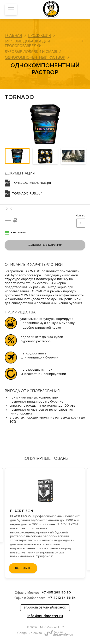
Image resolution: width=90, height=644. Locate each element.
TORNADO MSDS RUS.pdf (32, 183)
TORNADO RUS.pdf (27, 194)
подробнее (23, 568)
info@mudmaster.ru (45, 616)
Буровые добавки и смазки (33, 52)
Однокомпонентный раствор (35, 57)
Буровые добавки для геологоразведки (27, 43)
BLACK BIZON (22, 511)
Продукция (39, 36)
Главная (13, 36)
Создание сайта (30, 633)
